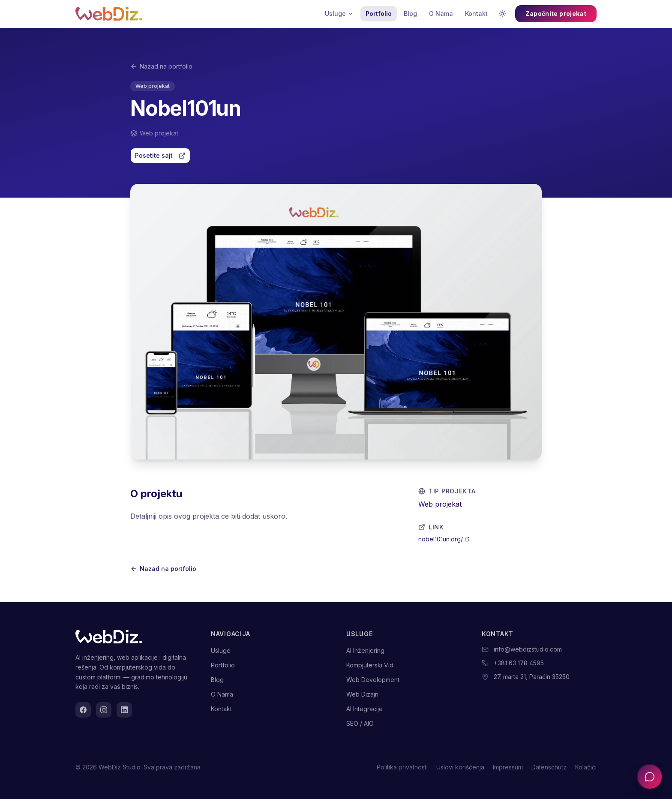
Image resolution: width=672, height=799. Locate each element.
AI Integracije (364, 709)
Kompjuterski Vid (370, 665)
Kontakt (476, 14)
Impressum (508, 767)
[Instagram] (104, 710)
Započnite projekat (556, 14)
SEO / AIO (360, 723)
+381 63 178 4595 (519, 663)
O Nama (441, 14)
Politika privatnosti (402, 767)
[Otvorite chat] (650, 777)
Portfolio (379, 14)
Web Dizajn (362, 694)
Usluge (339, 14)
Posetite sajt (160, 155)
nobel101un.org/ (444, 539)
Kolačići (586, 767)
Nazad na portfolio (161, 66)
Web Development (373, 680)
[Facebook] (83, 710)
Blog (410, 14)
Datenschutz (549, 767)
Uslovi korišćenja (460, 767)
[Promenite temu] (502, 14)
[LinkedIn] (124, 710)
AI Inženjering (365, 650)
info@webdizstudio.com (528, 649)
